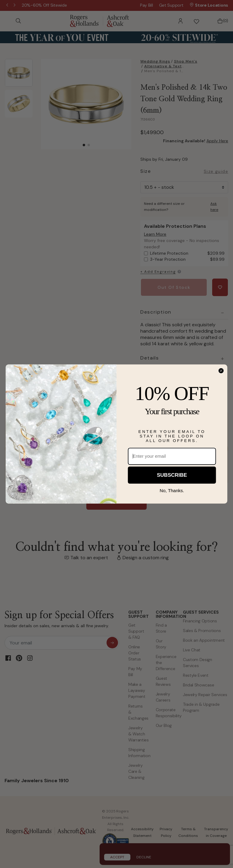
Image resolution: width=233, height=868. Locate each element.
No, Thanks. (172, 491)
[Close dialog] (221, 371)
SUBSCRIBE (172, 475)
